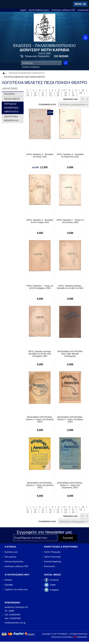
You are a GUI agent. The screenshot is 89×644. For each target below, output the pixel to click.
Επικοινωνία (83, 10)
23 (58, 95)
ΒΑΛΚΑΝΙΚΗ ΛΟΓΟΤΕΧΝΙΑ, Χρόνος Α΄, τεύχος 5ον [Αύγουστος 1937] (70, 485)
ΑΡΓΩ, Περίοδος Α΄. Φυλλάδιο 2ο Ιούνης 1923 (40, 155)
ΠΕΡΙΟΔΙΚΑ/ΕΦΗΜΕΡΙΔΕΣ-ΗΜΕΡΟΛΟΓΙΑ (27, 73)
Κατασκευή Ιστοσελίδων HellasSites (69, 637)
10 (83, 90)
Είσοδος (8, 580)
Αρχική (23, 10)
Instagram (54, 590)
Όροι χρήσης (10, 557)
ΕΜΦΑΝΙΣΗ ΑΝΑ (71, 99)
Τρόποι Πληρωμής (52, 552)
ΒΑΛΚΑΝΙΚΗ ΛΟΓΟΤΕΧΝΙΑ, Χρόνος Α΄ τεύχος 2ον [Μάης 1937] (70, 419)
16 (66, 93)
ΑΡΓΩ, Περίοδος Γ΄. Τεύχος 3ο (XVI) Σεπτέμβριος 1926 (40, 287)
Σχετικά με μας (11, 552)
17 (73, 93)
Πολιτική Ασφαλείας (53, 562)
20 (35, 95)
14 (50, 93)
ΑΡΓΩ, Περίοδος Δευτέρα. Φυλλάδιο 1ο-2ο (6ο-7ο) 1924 (70, 287)
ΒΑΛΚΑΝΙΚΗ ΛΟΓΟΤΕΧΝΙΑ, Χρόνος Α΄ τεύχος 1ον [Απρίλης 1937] (40, 419)
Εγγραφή (9, 585)
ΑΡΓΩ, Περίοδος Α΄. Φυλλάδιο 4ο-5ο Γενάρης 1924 (40, 221)
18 (81, 93)
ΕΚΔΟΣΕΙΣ (9, 94)
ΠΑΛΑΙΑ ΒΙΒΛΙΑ (12, 99)
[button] (80, 4)
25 (73, 95)
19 (28, 95)
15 (58, 93)
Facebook (54, 580)
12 (35, 93)
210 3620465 (61, 56)
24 (66, 95)
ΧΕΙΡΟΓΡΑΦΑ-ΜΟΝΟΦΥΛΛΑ (11, 118)
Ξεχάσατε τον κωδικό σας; (16, 589)
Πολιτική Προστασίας (14, 562)
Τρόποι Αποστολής (52, 557)
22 (50, 95)
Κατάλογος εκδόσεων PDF (63, 10)
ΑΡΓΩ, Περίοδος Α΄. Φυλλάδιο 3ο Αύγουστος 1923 (70, 155)
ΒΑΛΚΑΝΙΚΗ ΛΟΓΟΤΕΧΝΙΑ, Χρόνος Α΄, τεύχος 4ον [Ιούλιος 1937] (40, 485)
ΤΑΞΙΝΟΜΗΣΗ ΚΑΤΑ (47, 105)
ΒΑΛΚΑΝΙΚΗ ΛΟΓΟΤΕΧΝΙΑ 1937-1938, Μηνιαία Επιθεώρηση (70, 354)
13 (43, 93)
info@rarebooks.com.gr (15, 623)
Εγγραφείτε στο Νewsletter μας (44, 532)
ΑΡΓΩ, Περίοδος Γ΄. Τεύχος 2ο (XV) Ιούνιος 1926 (70, 221)
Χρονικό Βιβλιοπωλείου (39, 10)
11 (28, 93)
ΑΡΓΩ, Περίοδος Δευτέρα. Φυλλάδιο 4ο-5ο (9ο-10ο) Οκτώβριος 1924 (40, 354)
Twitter (53, 585)
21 (43, 95)
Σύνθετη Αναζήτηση (31, 67)
